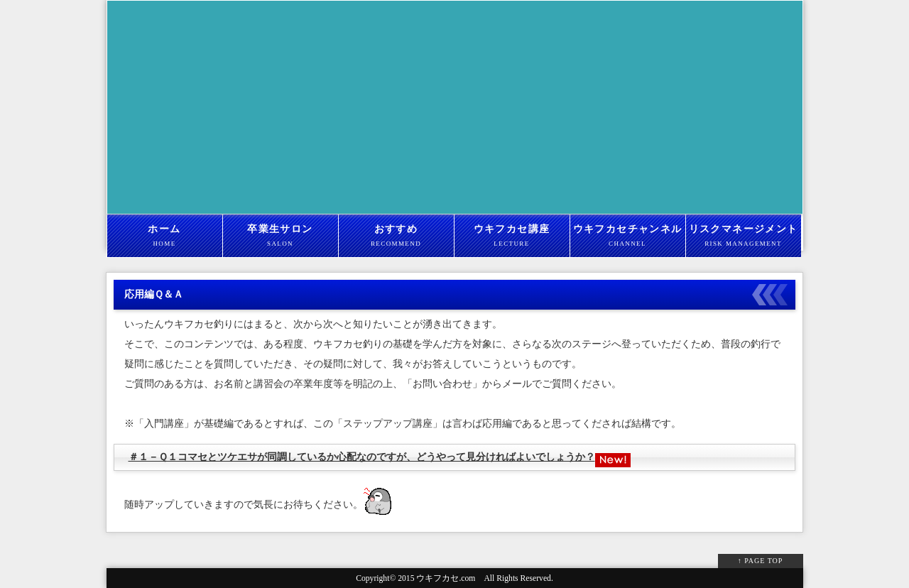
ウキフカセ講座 (512, 236)
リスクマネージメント (744, 236)
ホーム (165, 236)
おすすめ (396, 236)
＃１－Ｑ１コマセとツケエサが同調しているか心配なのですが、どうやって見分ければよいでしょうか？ (362, 457)
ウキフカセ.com (446, 578)
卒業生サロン (281, 236)
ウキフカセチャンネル (628, 236)
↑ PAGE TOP (761, 561)
